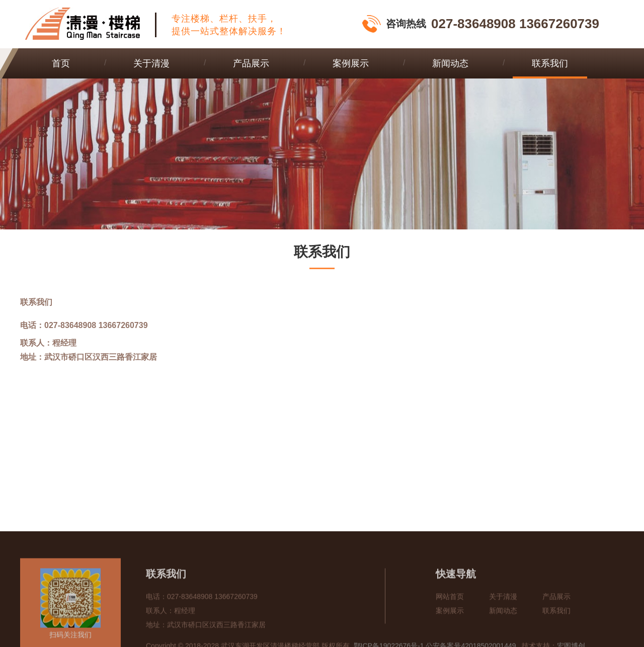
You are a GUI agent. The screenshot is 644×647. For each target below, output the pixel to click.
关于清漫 (151, 63)
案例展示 (351, 63)
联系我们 (550, 63)
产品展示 (251, 63)
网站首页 (450, 630)
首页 (61, 63)
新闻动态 (450, 63)
